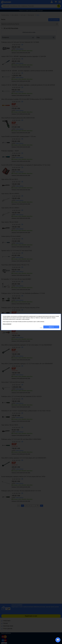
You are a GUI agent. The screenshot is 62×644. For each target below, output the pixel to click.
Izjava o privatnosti (7, 324)
